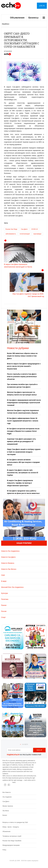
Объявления (17, 18)
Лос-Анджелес (7, 797)
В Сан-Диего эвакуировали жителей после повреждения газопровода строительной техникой (24, 403)
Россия (4, 611)
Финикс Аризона (8, 806)
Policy (4, 850)
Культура (4, 593)
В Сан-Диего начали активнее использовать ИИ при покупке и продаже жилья (23, 462)
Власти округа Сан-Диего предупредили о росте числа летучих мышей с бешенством (24, 366)
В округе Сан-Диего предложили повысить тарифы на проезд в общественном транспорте (20, 483)
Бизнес (5, 815)
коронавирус (37, 234)
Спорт (3, 617)
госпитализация (25, 234)
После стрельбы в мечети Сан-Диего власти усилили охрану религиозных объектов (22, 377)
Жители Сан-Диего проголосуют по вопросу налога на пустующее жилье (22, 393)
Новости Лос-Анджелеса (10, 551)
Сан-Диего (24, 229)
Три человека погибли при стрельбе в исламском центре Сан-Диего (22, 386)
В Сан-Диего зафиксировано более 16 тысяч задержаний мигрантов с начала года (23, 421)
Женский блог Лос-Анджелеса (12, 587)
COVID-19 (34, 229)
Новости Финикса (8, 563)
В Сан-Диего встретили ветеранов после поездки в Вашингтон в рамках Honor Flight (23, 431)
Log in (42, 6)
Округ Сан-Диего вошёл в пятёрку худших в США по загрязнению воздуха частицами (24, 452)
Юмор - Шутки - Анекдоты (11, 827)
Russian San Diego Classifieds (12, 841)
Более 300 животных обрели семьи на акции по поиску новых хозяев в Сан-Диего (22, 356)
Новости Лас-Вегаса (9, 569)
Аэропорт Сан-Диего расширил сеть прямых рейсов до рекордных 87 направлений (22, 442)
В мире (4, 581)
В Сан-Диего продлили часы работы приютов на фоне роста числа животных (23, 492)
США (3, 575)
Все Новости (7, 792)
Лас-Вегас (6, 811)
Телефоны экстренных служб (12, 836)
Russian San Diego (11, 229)
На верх (25, 744)
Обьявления (6, 832)
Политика (5, 599)
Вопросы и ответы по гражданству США (15, 822)
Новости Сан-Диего (8, 557)
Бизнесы (33, 18)
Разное (4, 605)
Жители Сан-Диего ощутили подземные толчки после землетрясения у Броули (23, 412)
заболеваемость (11, 234)
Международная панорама (11, 845)
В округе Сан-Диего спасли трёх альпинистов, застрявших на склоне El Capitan (23, 473)
